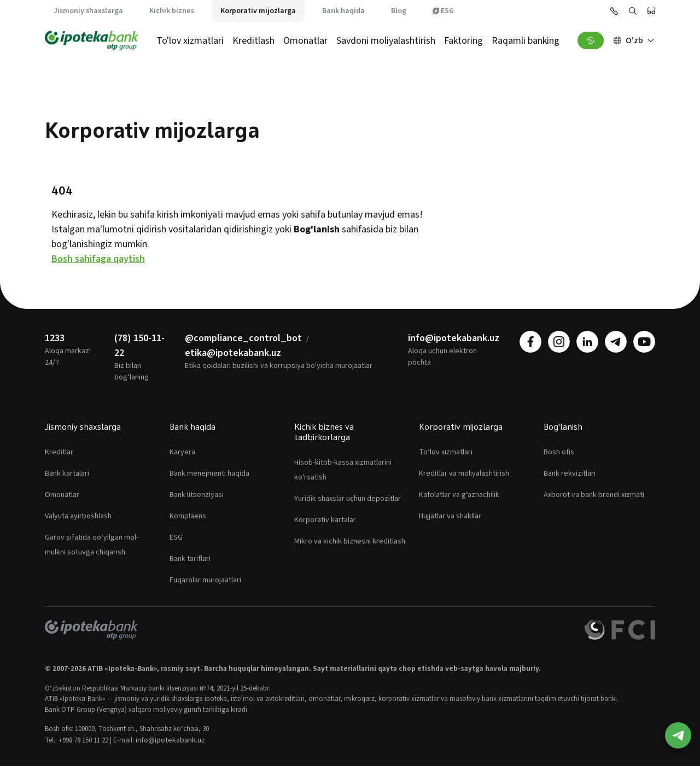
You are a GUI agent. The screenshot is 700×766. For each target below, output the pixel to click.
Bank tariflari (190, 559)
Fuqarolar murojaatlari (205, 580)
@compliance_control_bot (243, 338)
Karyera (182, 452)
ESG (443, 11)
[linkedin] (587, 342)
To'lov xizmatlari (190, 41)
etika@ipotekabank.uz (233, 353)
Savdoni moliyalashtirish (386, 41)
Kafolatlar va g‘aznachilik (459, 495)
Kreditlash (253, 41)
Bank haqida (343, 11)
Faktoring (463, 41)
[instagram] (559, 342)
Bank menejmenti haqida (209, 473)
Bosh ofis (559, 452)
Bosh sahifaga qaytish (98, 259)
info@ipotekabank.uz (454, 338)
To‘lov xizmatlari (446, 452)
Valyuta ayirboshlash (78, 516)
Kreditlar (59, 452)
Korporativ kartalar (325, 520)
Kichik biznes (172, 11)
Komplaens (188, 516)
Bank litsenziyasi (197, 495)
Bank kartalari (67, 473)
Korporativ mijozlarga (258, 11)
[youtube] (644, 342)
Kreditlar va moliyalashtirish (464, 473)
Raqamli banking (526, 41)
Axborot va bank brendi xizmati (594, 495)
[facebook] (530, 342)
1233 (55, 338)
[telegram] (616, 342)
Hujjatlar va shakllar (450, 516)
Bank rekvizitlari (570, 473)
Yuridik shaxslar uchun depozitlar (348, 499)
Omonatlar (305, 41)
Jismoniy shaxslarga (88, 11)
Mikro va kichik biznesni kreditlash (350, 541)
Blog (399, 11)
